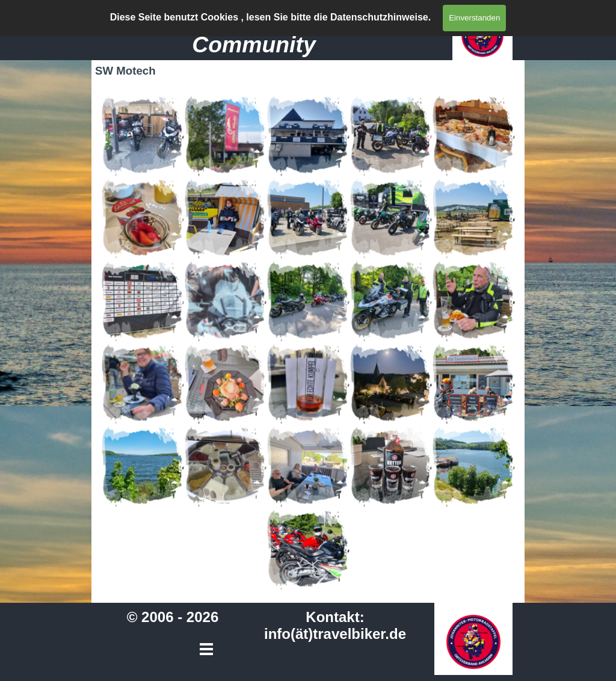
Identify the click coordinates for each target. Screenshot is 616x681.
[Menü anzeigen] (428, 17)
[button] (143, 135)
